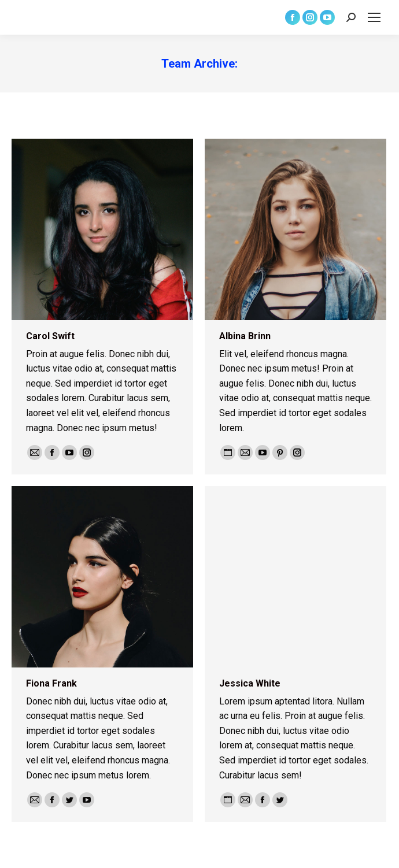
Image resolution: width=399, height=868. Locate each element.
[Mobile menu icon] (374, 17)
